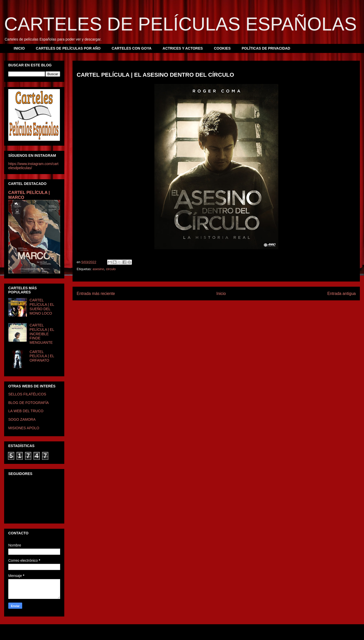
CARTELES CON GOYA (132, 48)
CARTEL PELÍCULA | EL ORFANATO (42, 356)
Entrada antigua (342, 294)
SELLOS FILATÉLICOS (27, 394)
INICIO (19, 48)
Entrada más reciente (96, 294)
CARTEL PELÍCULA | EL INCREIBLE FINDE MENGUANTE (42, 334)
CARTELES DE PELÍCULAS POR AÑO (68, 48)
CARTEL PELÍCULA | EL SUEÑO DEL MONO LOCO (42, 307)
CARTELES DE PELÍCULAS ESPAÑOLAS (180, 24)
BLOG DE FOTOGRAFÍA (29, 403)
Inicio (221, 294)
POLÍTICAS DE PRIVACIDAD (266, 48)
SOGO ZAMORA (22, 419)
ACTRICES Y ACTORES (183, 48)
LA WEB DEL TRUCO (26, 411)
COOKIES (222, 48)
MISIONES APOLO (24, 428)
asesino (98, 269)
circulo (111, 269)
